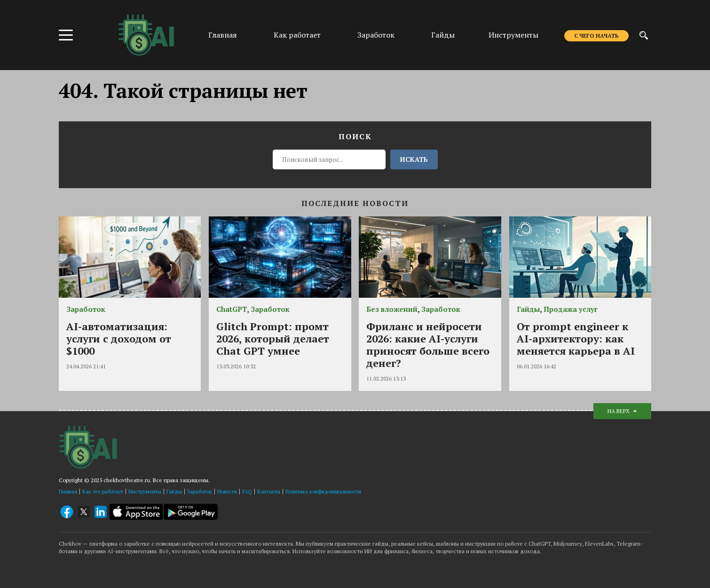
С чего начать (596, 36)
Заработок (376, 35)
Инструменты (513, 35)
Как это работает (103, 492)
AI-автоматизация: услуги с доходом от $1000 (119, 338)
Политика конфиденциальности (323, 492)
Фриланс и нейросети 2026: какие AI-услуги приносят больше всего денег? (428, 345)
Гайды (443, 35)
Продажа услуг (571, 309)
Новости (227, 492)
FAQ (247, 492)
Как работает (297, 35)
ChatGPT (232, 309)
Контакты (269, 492)
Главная (223, 35)
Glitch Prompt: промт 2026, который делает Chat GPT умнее (273, 338)
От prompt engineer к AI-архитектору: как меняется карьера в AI (576, 338)
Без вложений (392, 309)
